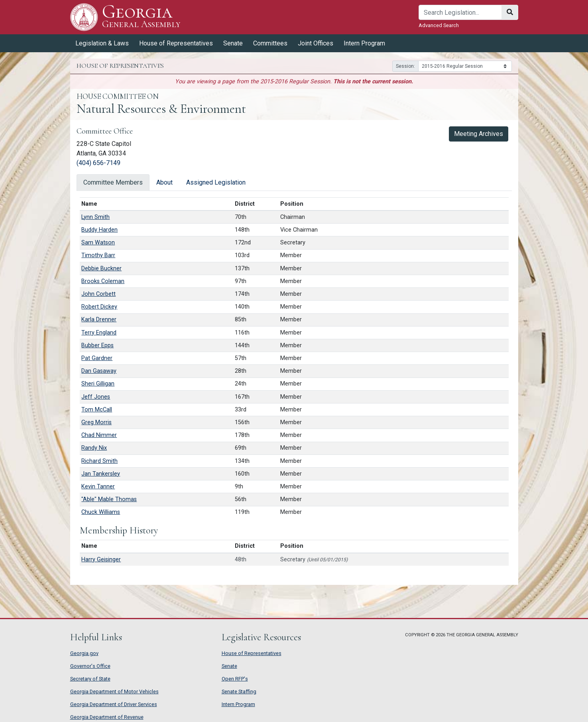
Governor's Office (90, 666)
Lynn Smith (95, 217)
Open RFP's (235, 679)
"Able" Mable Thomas (109, 499)
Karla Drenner (99, 320)
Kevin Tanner (98, 487)
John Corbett (98, 294)
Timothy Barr (98, 255)
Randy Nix (94, 448)
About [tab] (164, 182)
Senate (233, 43)
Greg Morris (96, 422)
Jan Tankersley (101, 474)
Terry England (99, 333)
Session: (405, 66)
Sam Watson (98, 243)
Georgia (141, 17)
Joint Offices (316, 43)
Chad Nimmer (99, 435)
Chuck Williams (101, 512)
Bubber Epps (97, 345)
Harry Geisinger (101, 560)
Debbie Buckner (101, 269)
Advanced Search (439, 25)
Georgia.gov (84, 653)
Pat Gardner (97, 358)
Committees (270, 43)
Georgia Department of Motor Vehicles (114, 692)
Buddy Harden (99, 230)
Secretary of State (90, 679)
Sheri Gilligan (98, 384)
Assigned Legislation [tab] (216, 182)
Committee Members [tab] (113, 182)
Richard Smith (99, 461)
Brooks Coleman (103, 281)
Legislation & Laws (102, 43)
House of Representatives (176, 43)
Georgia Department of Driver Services (114, 704)
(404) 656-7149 (98, 163)
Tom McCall (97, 410)
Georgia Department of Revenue (107, 717)
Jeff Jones (96, 397)
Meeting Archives (479, 134)
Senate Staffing (239, 692)
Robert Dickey (99, 307)
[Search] (460, 12)
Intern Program (364, 43)
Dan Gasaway (99, 371)
